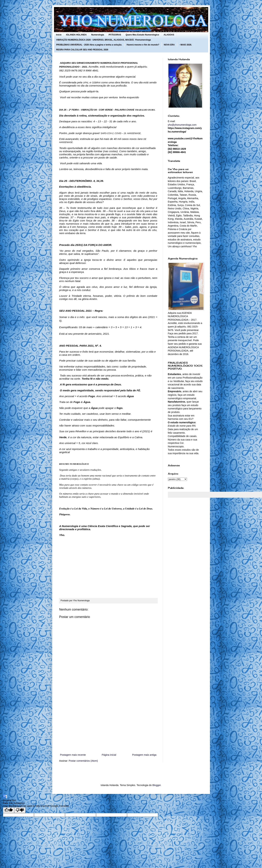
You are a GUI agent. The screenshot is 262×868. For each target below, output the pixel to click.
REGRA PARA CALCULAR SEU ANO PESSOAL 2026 (82, 50)
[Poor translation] (20, 810)
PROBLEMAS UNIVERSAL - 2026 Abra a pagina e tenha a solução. (89, 45)
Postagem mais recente (73, 755)
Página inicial (109, 755)
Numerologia (98, 35)
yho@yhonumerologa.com (182, 125)
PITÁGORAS (115, 35)
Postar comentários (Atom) (83, 761)
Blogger (156, 785)
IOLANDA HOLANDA (76, 35)
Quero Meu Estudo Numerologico (142, 35)
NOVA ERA (169, 45)
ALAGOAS (169, 35)
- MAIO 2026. (186, 45)
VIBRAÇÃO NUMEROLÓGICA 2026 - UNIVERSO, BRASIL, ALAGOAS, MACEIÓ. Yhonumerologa (104, 40)
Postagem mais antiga (144, 755)
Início (59, 35)
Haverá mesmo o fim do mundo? (143, 45)
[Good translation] (9, 810)
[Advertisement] (108, 724)
